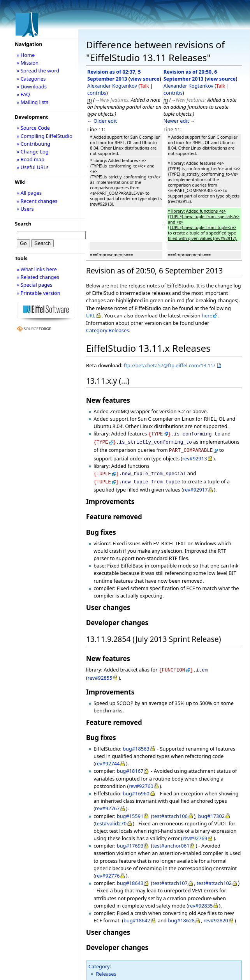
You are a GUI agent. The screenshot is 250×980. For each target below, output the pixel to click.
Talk (144, 86)
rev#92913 (195, 456)
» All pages (29, 193)
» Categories (31, 79)
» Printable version (39, 293)
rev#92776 (107, 871)
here (207, 316)
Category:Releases (107, 330)
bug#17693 (130, 841)
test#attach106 (170, 811)
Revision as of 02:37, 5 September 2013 (114, 75)
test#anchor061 (171, 841)
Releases (106, 969)
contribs (97, 93)
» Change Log (33, 152)
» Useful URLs (33, 167)
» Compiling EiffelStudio (45, 136)
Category (99, 962)
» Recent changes (37, 201)
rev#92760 (141, 781)
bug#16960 (136, 789)
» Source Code (33, 128)
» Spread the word (38, 71)
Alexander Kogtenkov (112, 86)
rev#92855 (100, 673)
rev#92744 (107, 759)
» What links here (37, 269)
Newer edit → (180, 121)
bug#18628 (181, 916)
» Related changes (38, 277)
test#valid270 (111, 819)
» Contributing (33, 144)
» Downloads (32, 86)
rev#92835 (200, 901)
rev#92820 (216, 916)
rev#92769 (195, 834)
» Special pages (34, 285)
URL (91, 316)
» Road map (31, 159)
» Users (25, 209)
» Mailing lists (33, 102)
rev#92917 (195, 486)
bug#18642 (137, 916)
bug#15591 (130, 811)
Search (23, 224)
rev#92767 (107, 804)
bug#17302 (212, 811)
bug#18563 (136, 744)
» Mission (28, 63)
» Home (26, 55)
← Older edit (102, 121)
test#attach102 (214, 878)
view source (145, 79)
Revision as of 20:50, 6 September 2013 (190, 75)
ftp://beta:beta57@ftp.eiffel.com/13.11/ (170, 365)
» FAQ (23, 94)
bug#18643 (130, 878)
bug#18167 (130, 766)
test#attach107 (170, 878)
